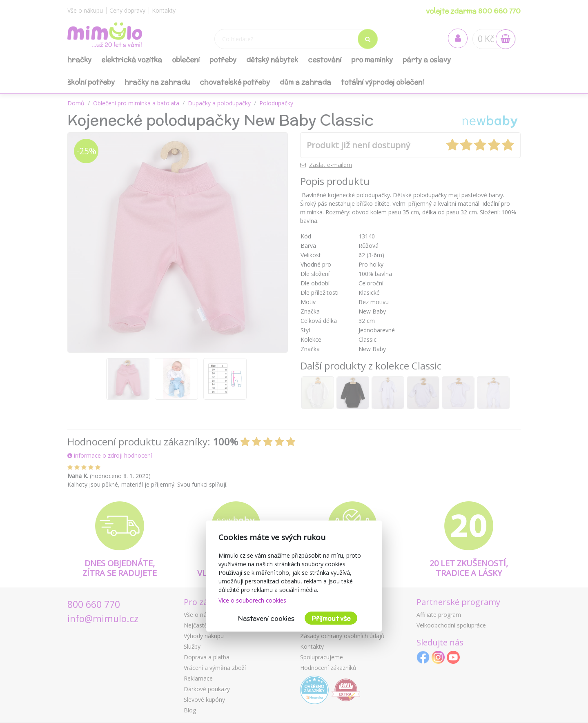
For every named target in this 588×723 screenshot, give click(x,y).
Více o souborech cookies (252, 600)
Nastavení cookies (266, 618)
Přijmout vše (331, 618)
